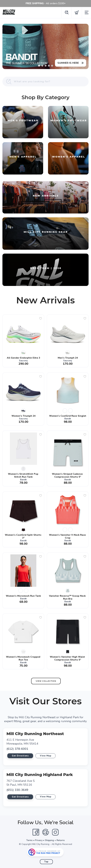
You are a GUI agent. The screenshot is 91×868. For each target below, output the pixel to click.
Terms (29, 840)
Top (46, 862)
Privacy (39, 840)
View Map (45, 756)
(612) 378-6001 (17, 749)
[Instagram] (55, 832)
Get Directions (20, 756)
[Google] (46, 832)
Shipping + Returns (55, 840)
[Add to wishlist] (41, 318)
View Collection (46, 681)
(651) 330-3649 (17, 790)
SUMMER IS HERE (68, 63)
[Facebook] (36, 832)
